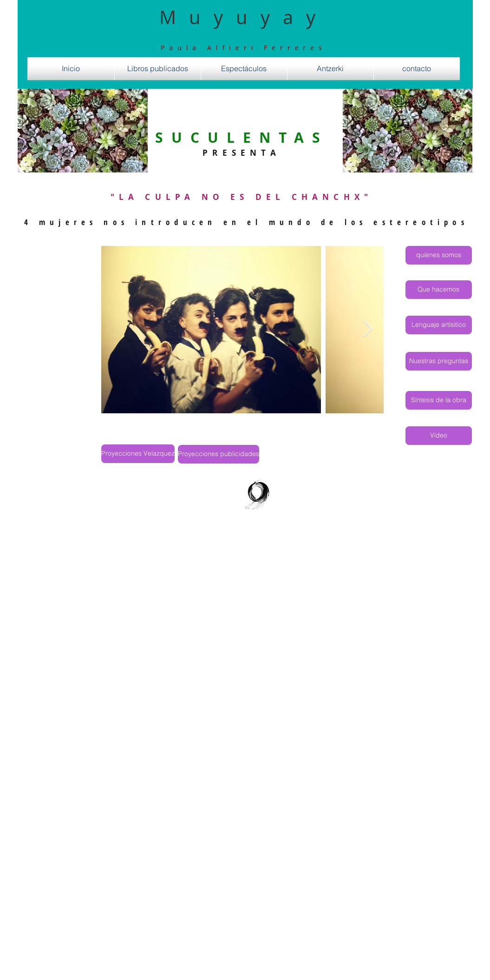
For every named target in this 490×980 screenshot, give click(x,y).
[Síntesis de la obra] (439, 400)
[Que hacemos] (439, 290)
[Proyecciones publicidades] (219, 454)
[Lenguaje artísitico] (439, 325)
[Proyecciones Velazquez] (138, 454)
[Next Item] (368, 329)
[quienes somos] (439, 255)
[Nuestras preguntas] (439, 361)
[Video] (439, 436)
